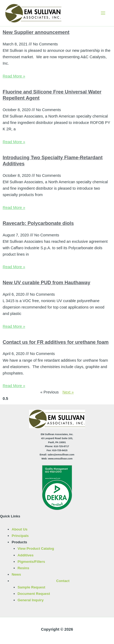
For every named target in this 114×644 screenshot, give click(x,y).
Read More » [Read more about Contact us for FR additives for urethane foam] (14, 386)
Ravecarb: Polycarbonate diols (38, 223)
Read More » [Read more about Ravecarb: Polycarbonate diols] (14, 267)
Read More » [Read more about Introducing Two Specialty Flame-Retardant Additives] (14, 208)
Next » (68, 392)
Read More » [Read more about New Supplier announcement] (14, 76)
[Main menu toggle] (103, 13)
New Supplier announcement (36, 32)
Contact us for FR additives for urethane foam (56, 342)
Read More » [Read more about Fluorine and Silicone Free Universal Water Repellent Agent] (14, 142)
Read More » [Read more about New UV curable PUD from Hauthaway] (14, 326)
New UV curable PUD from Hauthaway (46, 282)
